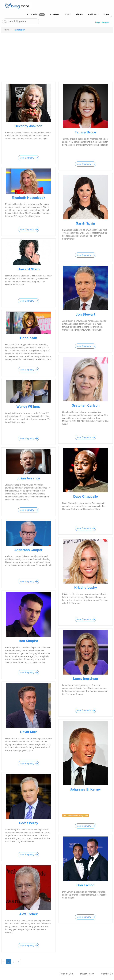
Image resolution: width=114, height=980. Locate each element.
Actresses (55, 14)
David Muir (28, 732)
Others (106, 14)
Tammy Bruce (85, 133)
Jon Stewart (85, 315)
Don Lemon (85, 886)
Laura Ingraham (85, 679)
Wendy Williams (28, 407)
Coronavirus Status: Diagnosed (75, 816)
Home (7, 30)
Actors (68, 14)
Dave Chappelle (85, 497)
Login (98, 22)
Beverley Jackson (28, 126)
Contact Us (107, 974)
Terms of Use (66, 974)
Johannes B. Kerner (85, 790)
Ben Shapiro (28, 641)
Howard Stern (28, 270)
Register (106, 22)
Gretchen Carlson (85, 406)
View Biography (27, 158)
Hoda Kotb (28, 338)
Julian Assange (28, 479)
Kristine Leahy (85, 588)
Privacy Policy (87, 974)
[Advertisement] (57, 57)
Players (79, 14)
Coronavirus (36, 15)
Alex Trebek (28, 914)
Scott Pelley (28, 823)
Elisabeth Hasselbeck (28, 198)
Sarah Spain (85, 224)
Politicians (93, 14)
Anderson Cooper (28, 550)
